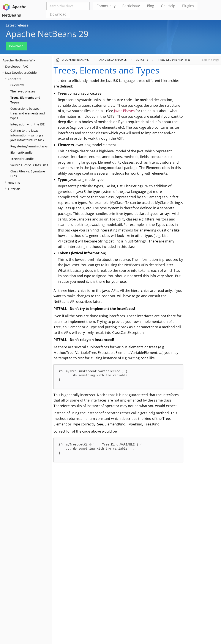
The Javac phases (23, 91)
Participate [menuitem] (131, 6)
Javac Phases (124, 111)
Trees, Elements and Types (174, 60)
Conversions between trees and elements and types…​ (28, 113)
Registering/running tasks (29, 146)
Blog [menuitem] (151, 6)
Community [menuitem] (106, 6)
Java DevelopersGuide (21, 73)
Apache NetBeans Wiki (19, 60)
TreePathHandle (22, 159)
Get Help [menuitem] (168, 6)
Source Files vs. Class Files (29, 165)
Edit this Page (211, 60)
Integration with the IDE (28, 124)
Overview (17, 85)
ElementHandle (21, 152)
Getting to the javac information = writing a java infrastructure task (27, 135)
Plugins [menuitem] (188, 6)
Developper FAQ (17, 66)
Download (16, 46)
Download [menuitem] (58, 14)
